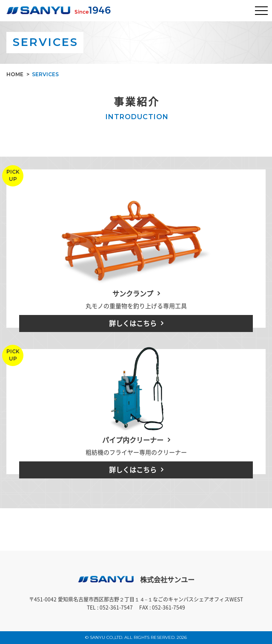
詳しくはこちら (133, 323)
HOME (15, 74)
